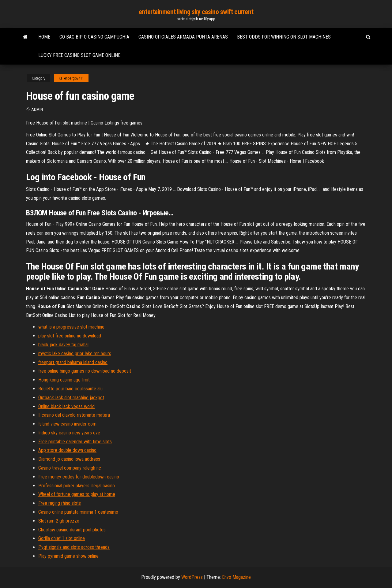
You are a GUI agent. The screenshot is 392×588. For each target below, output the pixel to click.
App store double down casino (67, 450)
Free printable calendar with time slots (75, 442)
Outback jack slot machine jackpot (71, 398)
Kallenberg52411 (71, 78)
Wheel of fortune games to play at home (77, 494)
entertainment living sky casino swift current (196, 12)
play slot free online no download (70, 336)
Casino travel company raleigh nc (70, 468)
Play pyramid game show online (68, 556)
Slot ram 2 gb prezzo (59, 521)
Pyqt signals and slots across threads (74, 547)
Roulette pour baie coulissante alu (70, 389)
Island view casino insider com (67, 424)
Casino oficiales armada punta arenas (183, 37)
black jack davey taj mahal (63, 345)
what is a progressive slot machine (71, 327)
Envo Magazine (236, 577)
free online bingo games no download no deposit (85, 371)
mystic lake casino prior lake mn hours (75, 354)
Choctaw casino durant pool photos (72, 530)
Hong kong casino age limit (64, 380)
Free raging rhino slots (60, 503)
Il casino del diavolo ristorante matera (74, 415)
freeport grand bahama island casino (73, 362)
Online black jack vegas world (66, 406)
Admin (37, 110)
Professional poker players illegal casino (77, 486)
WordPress (192, 577)
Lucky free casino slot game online (79, 55)
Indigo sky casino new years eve (69, 433)
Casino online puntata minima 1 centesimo (78, 512)
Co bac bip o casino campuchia (94, 37)
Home (44, 37)
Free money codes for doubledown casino (79, 477)
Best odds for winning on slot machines (284, 37)
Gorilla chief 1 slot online (62, 538)
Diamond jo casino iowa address (69, 459)
